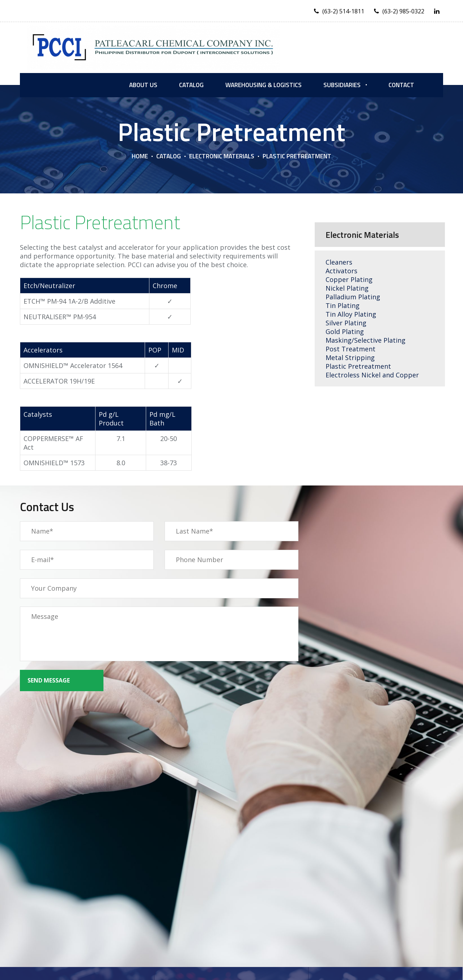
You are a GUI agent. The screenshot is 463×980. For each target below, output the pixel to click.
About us (143, 85)
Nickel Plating (347, 288)
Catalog (191, 85)
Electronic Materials (222, 156)
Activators (341, 271)
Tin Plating (343, 305)
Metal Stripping (350, 358)
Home (140, 156)
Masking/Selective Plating (366, 340)
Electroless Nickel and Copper (372, 375)
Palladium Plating (353, 297)
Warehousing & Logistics (264, 85)
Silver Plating (346, 323)
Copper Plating (349, 279)
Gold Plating (345, 331)
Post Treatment (351, 349)
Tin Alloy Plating (351, 314)
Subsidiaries (342, 85)
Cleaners (339, 262)
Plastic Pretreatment (359, 366)
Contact (401, 85)
